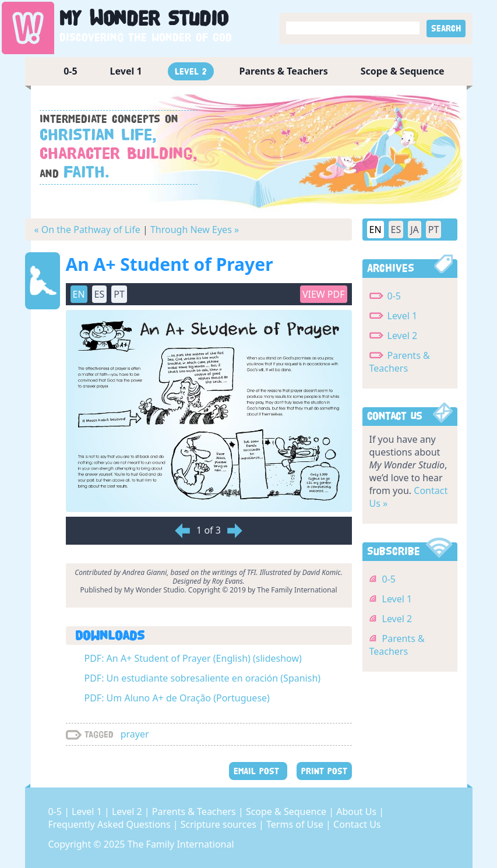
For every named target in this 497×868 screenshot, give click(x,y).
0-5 (70, 71)
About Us (357, 811)
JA (415, 230)
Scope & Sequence (403, 71)
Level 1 (126, 71)
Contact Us (357, 824)
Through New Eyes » (195, 230)
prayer (135, 734)
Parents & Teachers (284, 71)
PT (119, 294)
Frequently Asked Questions (111, 824)
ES (100, 294)
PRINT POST (324, 771)
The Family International (181, 844)
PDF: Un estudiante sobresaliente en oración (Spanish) (203, 678)
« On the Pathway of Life (87, 230)
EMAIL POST (258, 771)
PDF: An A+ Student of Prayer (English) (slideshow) (193, 658)
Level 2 (191, 71)
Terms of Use (296, 824)
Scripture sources (220, 824)
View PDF (324, 294)
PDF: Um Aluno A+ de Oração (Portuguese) (177, 698)
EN (79, 294)
